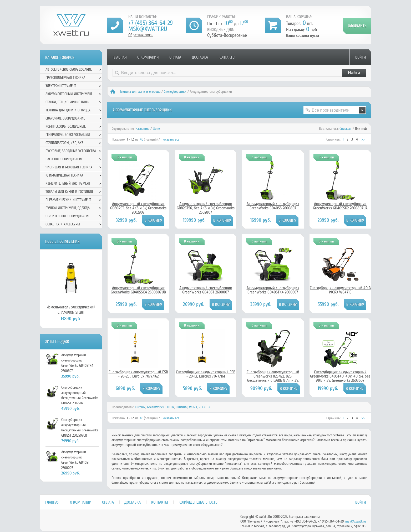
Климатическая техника (64, 175)
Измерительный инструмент (68, 184)
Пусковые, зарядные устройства (71, 151)
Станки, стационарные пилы (67, 102)
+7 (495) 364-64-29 (151, 23)
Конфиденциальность (198, 502)
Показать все (170, 139)
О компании (148, 57)
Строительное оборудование (68, 216)
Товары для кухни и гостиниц (69, 192)
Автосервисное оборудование (69, 69)
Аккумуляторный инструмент (69, 94)
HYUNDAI (182, 407)
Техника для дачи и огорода (140, 92)
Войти (361, 57)
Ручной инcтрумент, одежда (68, 208)
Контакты (227, 57)
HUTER (170, 407)
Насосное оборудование (64, 159)
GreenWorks (155, 407)
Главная (120, 57)
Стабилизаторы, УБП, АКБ (64, 143)
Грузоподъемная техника (65, 78)
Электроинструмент (61, 86)
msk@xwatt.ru (148, 29)
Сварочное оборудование (65, 118)
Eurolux (140, 407)
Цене (156, 129)
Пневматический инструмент (68, 200)
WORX (193, 407)
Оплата (175, 57)
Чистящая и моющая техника (69, 167)
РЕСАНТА (204, 407)
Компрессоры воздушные (66, 126)
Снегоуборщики (175, 92)
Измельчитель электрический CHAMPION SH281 (71, 310)
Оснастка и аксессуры (63, 224)
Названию (142, 129)
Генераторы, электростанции (68, 135)
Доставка (200, 57)
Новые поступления (62, 241)
